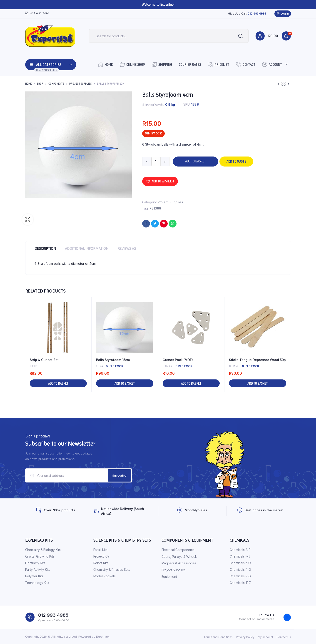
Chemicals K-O (240, 563)
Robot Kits (101, 563)
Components (56, 84)
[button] (28, 220)
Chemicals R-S (240, 576)
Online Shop (132, 64)
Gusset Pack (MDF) (178, 360)
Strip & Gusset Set (44, 360)
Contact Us (284, 637)
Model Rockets (105, 576)
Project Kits (102, 556)
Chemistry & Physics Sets (112, 569)
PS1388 (155, 208)
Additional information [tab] (87, 249)
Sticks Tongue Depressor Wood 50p (257, 360)
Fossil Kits (100, 550)
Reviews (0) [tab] (127, 249)
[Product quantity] (156, 162)
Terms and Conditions (218, 637)
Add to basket (195, 161)
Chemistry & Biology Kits (43, 550)
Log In (283, 14)
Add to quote (236, 161)
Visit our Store (37, 13)
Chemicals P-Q (240, 569)
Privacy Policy (245, 637)
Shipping (162, 64)
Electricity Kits (35, 563)
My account (265, 637)
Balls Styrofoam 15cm (113, 360)
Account (272, 64)
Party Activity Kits (38, 569)
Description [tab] (45, 249)
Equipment (169, 577)
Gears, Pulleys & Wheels (180, 557)
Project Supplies (81, 84)
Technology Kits (37, 583)
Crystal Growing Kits (40, 556)
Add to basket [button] (58, 383)
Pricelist (219, 64)
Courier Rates (190, 64)
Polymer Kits (34, 576)
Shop (40, 84)
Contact (246, 64)
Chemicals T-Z (240, 583)
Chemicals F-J (240, 556)
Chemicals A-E (240, 550)
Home (106, 64)
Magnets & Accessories (179, 563)
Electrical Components (178, 550)
